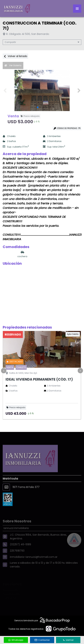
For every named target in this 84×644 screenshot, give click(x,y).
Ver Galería (13, 65)
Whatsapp (16, 640)
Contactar (42, 640)
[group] (42, 90)
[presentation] (4, 371)
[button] (79, 90)
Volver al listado (15, 56)
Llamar (68, 640)
